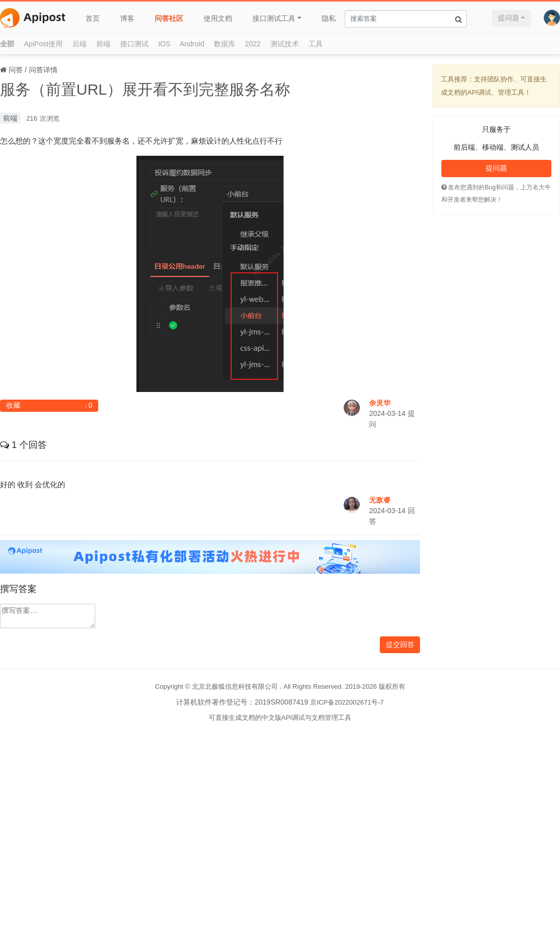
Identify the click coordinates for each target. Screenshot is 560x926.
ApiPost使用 (43, 44)
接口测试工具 (274, 18)
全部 (7, 44)
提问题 (509, 18)
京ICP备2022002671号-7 (347, 702)
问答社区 (169, 18)
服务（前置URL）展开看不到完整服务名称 (145, 89)
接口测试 (134, 44)
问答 (16, 70)
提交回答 (400, 644)
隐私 (329, 18)
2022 (253, 44)
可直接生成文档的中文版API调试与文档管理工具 (280, 718)
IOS (164, 44)
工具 (316, 44)
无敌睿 (380, 500)
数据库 (225, 44)
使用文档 (218, 18)
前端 (103, 44)
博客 (127, 18)
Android (192, 44)
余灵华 (380, 403)
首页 (93, 18)
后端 (79, 44)
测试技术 (285, 44)
